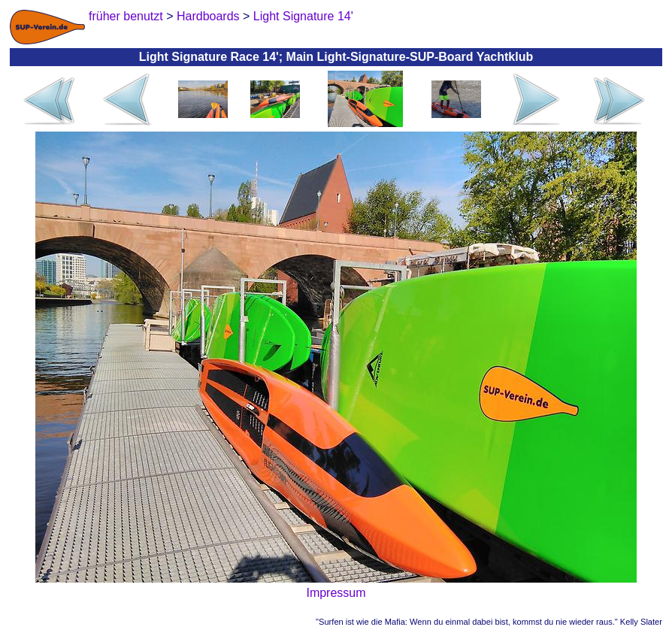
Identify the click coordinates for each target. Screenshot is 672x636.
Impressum (336, 593)
